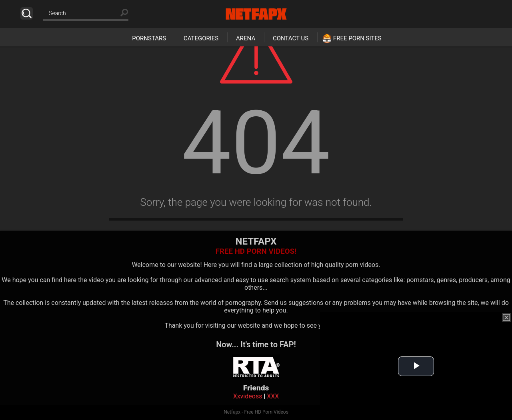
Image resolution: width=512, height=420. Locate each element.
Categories (201, 38)
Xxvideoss (248, 396)
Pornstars (149, 38)
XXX (273, 396)
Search (27, 13)
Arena (246, 38)
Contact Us (291, 38)
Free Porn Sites (357, 38)
